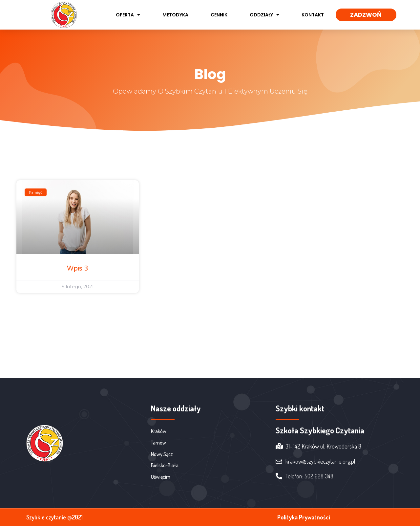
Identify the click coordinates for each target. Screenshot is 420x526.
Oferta (128, 15)
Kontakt (313, 15)
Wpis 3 (78, 269)
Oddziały (264, 15)
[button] (366, 15)
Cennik (219, 15)
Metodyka (175, 15)
